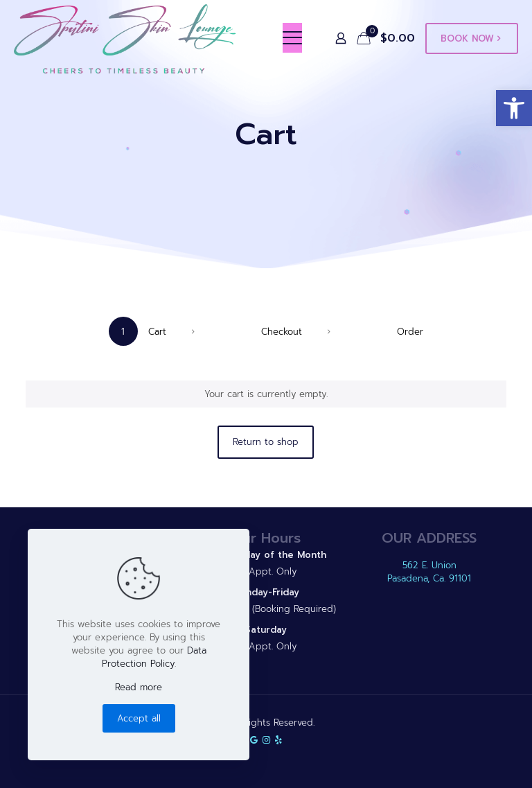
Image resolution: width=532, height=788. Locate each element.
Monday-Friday (266, 592)
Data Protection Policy (154, 657)
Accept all (139, 718)
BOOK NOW (472, 38)
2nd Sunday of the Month (266, 555)
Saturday (266, 630)
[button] (514, 108)
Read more (139, 687)
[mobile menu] (292, 38)
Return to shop (266, 442)
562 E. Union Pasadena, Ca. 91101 (429, 572)
